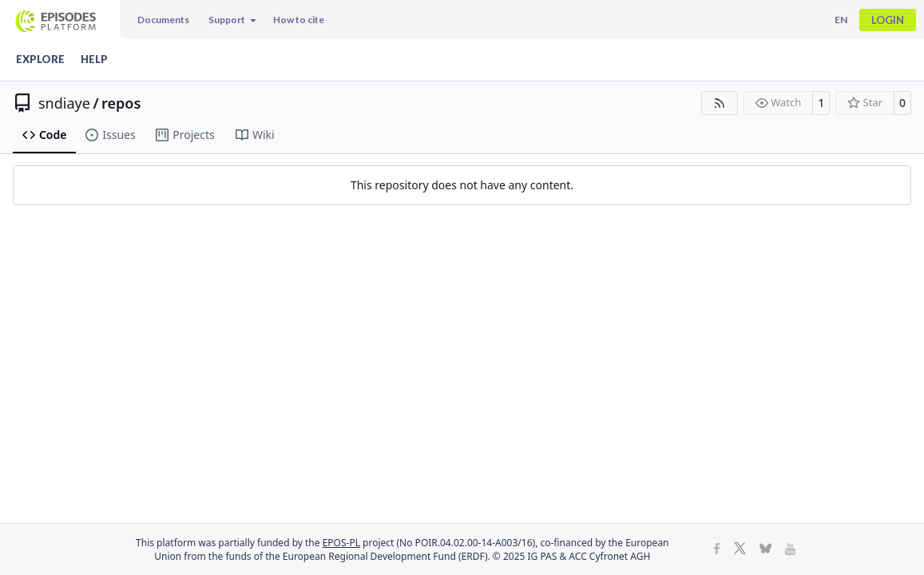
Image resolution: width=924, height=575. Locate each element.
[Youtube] (790, 550)
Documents (163, 20)
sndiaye (64, 103)
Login (888, 20)
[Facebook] (717, 550)
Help (94, 59)
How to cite (299, 20)
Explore (40, 59)
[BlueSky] (765, 550)
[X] (740, 550)
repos (121, 103)
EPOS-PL (341, 543)
